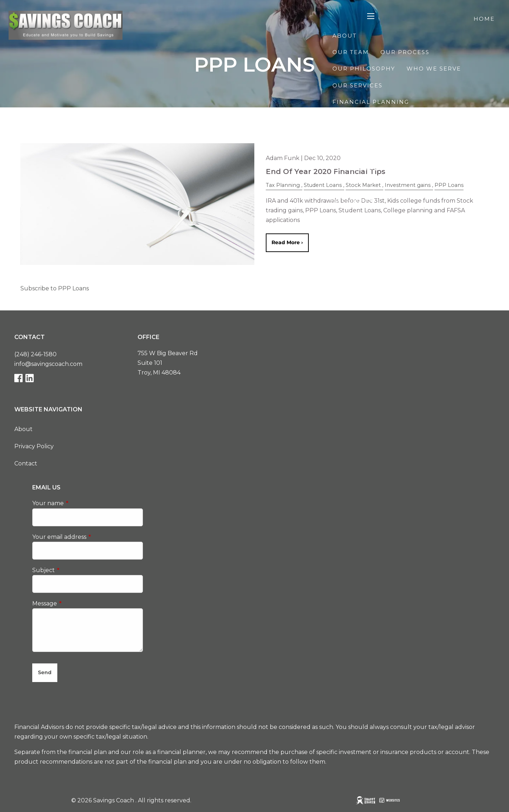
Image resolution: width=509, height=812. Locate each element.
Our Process (405, 52)
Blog (485, 185)
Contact (419, 268)
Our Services (357, 85)
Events (345, 235)
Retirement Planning (374, 118)
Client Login (470, 268)
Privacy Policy (34, 446)
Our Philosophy (364, 69)
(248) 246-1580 (35, 354)
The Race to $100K (404, 235)
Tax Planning (452, 135)
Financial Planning (371, 102)
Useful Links (458, 218)
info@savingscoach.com (48, 364)
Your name (78, 504)
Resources (353, 201)
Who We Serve (434, 69)
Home (484, 19)
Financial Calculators (377, 218)
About (345, 36)
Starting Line (358, 251)
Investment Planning (374, 135)
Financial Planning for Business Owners (414, 152)
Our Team (351, 52)
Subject (74, 570)
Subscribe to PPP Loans (55, 288)
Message (75, 603)
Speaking (453, 168)
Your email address (88, 537)
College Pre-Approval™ (378, 168)
